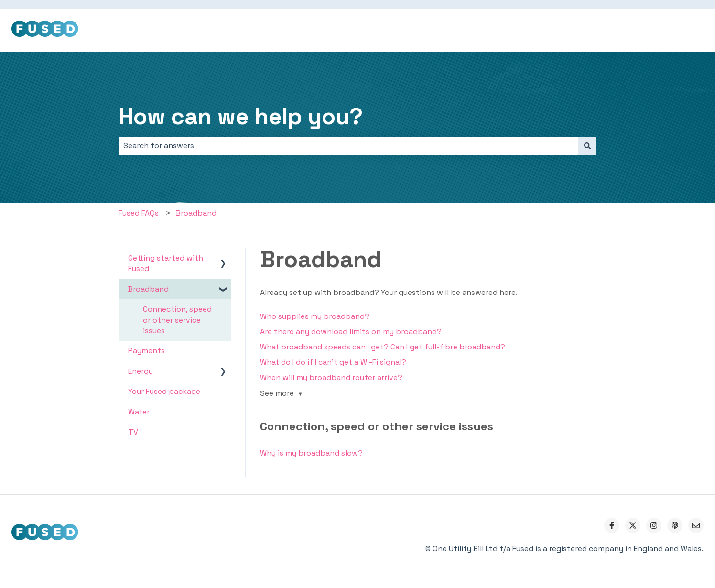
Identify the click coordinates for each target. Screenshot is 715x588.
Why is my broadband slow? (311, 453)
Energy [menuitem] (141, 371)
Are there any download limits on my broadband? (351, 332)
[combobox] (348, 146)
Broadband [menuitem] (148, 289)
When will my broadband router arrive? (331, 377)
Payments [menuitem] (146, 351)
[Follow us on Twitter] (633, 525)
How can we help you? (241, 116)
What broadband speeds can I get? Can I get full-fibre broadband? (383, 347)
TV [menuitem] (133, 432)
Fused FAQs (139, 213)
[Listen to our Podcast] (675, 525)
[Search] (587, 146)
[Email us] (696, 525)
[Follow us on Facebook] (612, 525)
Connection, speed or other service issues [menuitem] (177, 320)
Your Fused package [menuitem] (164, 391)
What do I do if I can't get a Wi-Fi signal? (333, 362)
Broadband (196, 213)
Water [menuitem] (139, 412)
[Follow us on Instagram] (654, 525)
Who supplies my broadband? (315, 316)
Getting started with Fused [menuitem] (166, 263)
